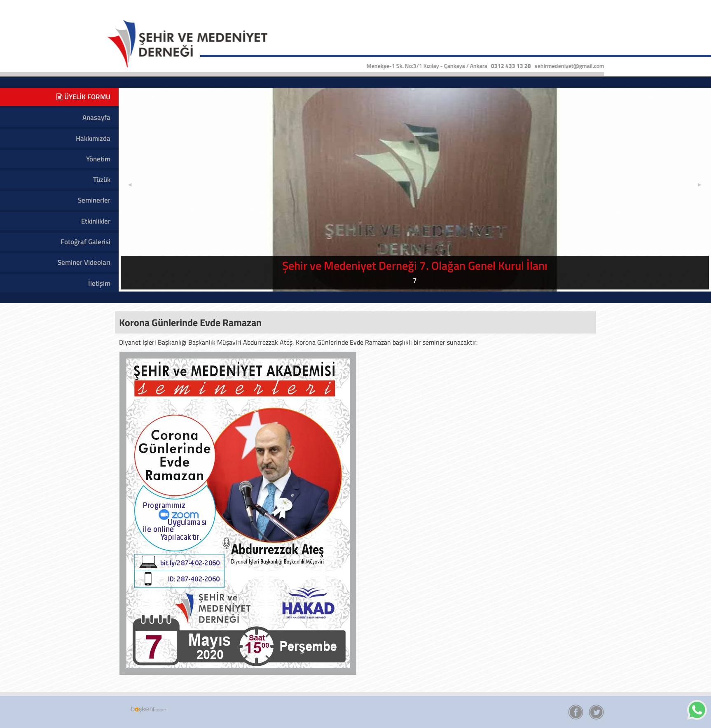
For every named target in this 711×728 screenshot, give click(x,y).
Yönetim (98, 159)
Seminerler (94, 200)
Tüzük (102, 180)
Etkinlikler (96, 221)
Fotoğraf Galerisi (85, 242)
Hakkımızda (93, 138)
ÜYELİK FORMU (83, 97)
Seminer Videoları (84, 262)
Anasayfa (96, 117)
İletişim (99, 283)
